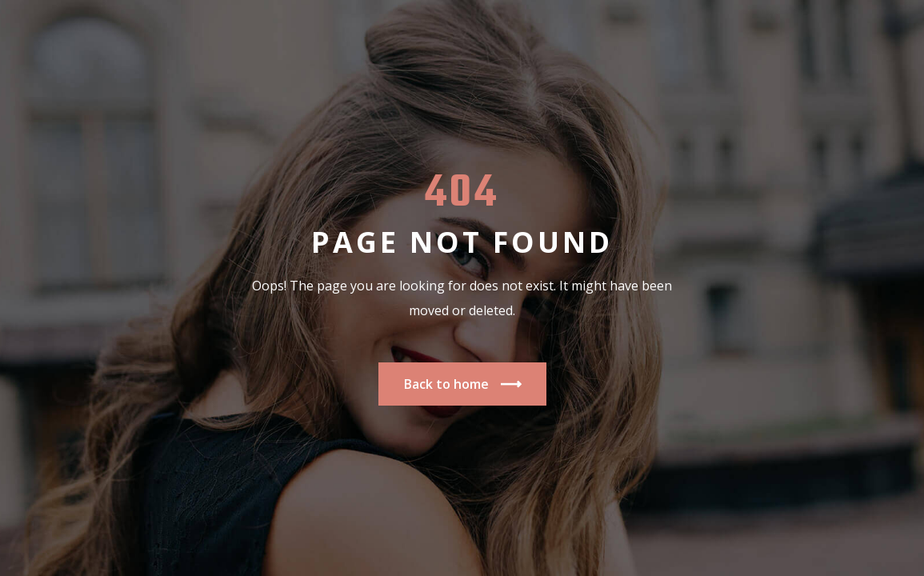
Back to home (462, 384)
